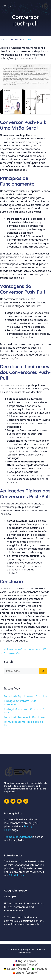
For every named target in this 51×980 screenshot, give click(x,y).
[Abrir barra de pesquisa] (11, 6)
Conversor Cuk (12, 653)
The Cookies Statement (18, 837)
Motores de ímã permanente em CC (25, 649)
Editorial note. (16, 875)
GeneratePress (26, 952)
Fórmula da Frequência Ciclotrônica (25, 717)
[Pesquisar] (43, 671)
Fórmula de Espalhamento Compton (26, 696)
